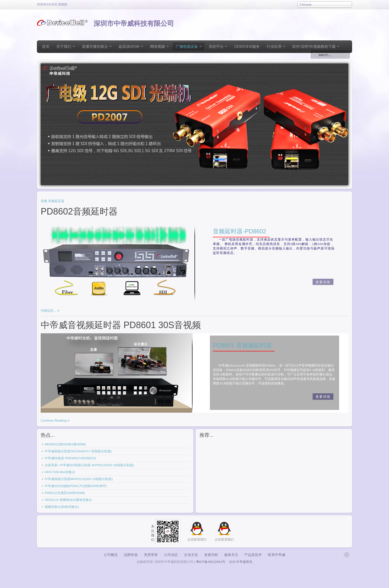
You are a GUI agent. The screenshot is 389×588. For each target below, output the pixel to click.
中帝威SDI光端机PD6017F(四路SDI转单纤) (76, 486)
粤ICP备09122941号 (211, 562)
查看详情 (323, 282)
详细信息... (49, 311)
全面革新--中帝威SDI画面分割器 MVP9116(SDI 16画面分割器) (89, 465)
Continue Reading (54, 420)
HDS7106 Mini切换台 (60, 472)
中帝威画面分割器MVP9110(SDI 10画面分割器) (79, 479)
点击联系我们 (224, 540)
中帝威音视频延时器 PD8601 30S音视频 (121, 325)
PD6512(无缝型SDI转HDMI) (65, 493)
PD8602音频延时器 (79, 211)
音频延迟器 (56, 201)
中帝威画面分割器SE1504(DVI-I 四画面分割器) (78, 451)
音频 (44, 201)
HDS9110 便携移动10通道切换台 (68, 500)
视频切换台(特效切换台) (62, 507)
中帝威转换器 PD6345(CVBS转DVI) (70, 458)
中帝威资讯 (244, 562)
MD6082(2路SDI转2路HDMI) (65, 444)
